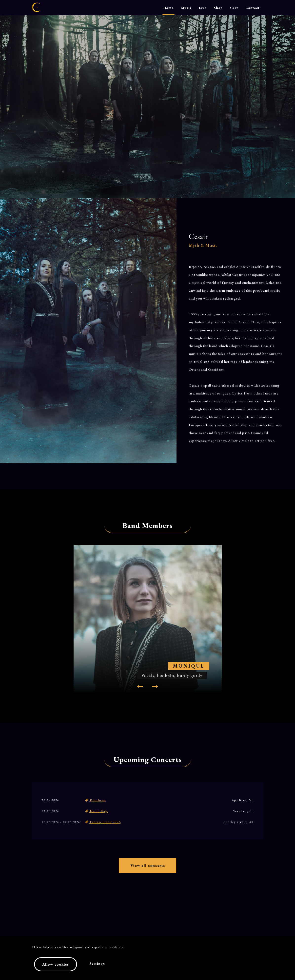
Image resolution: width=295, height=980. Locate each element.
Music (186, 8)
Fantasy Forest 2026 (103, 822)
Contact (252, 8)
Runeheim (96, 800)
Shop (218, 8)
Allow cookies (56, 965)
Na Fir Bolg (97, 811)
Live (203, 8)
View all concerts (148, 867)
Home (168, 8)
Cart (234, 8)
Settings (97, 964)
